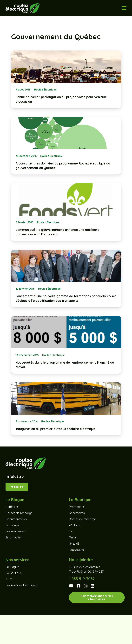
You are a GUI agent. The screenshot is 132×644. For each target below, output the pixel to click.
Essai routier (14, 537)
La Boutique (14, 573)
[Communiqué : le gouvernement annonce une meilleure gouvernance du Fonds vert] (66, 212)
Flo (71, 531)
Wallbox (74, 525)
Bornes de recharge (19, 513)
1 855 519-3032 (82, 579)
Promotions (77, 507)
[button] (124, 8)
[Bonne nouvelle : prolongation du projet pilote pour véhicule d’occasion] (66, 79)
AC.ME (10, 579)
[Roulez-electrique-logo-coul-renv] (23, 8)
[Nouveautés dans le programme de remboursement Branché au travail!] (66, 345)
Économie (12, 525)
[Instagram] (86, 586)
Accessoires (77, 513)
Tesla (72, 537)
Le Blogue (12, 567)
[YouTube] (71, 586)
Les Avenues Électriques (22, 585)
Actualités (12, 507)
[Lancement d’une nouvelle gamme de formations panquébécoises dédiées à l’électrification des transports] (66, 278)
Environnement (16, 531)
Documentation (16, 519)
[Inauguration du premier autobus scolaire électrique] (66, 409)
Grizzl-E (74, 544)
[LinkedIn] (92, 586)
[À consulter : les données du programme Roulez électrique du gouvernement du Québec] (66, 146)
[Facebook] (79, 586)
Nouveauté (76, 550)
